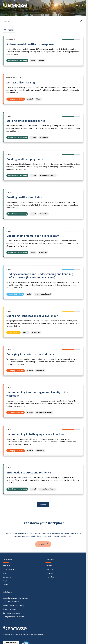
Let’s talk (43, 544)
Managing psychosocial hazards (15, 598)
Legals (5, 584)
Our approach (8, 569)
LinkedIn (49, 566)
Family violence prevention (14, 617)
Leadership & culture (11, 602)
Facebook (49, 569)
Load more (43, 505)
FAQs (5, 581)
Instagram (50, 573)
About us (6, 566)
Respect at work (9, 609)
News (5, 573)
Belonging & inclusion (12, 613)
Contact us (7, 577)
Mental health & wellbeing (13, 606)
